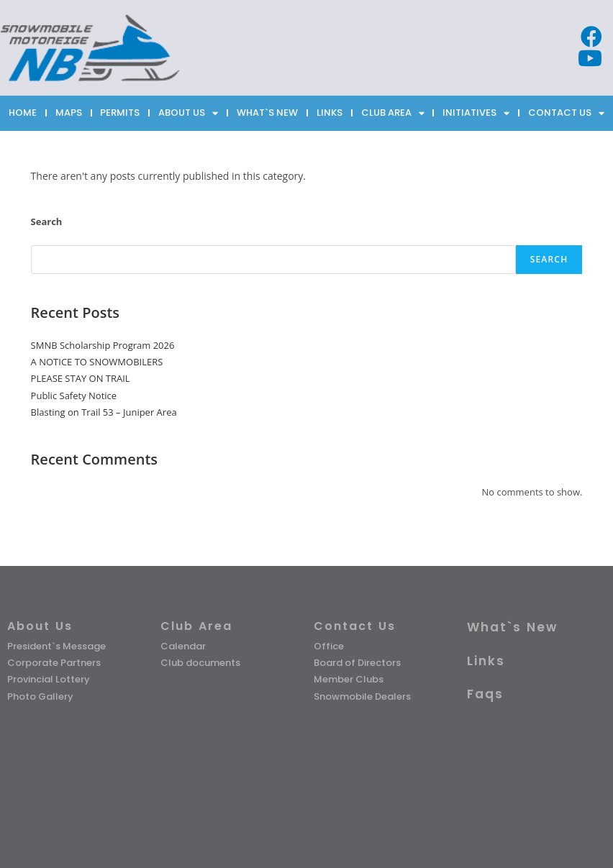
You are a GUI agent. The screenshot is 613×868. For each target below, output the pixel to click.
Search (47, 221)
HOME (23, 113)
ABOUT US (188, 113)
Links (486, 661)
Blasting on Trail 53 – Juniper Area (104, 412)
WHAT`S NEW (267, 113)
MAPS (69, 113)
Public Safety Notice (74, 396)
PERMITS (120, 113)
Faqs (485, 694)
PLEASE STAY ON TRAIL (81, 378)
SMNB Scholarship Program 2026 (103, 345)
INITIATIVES (476, 113)
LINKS (330, 113)
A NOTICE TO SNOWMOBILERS (97, 362)
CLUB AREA (393, 113)
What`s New (512, 627)
